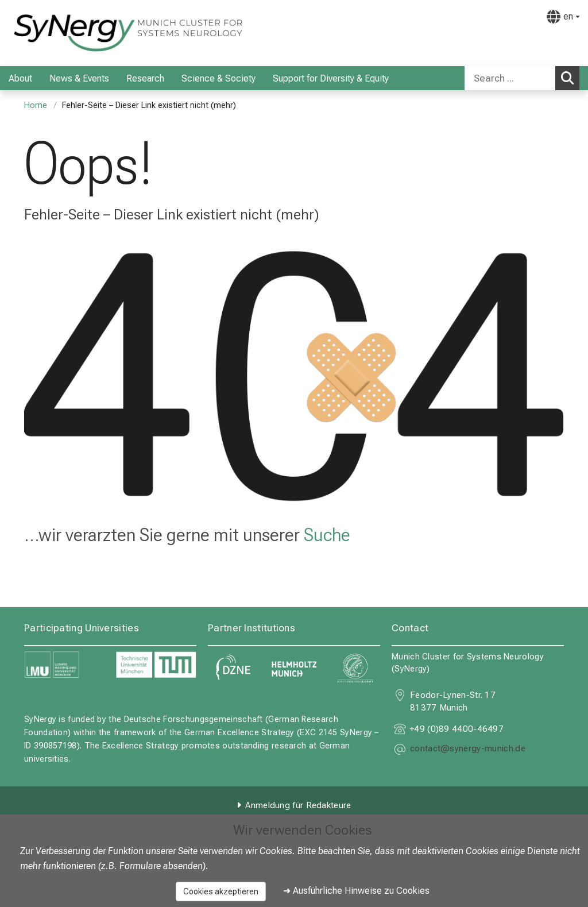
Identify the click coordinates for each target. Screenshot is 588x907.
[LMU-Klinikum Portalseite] (78, 33)
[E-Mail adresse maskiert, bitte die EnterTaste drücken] (468, 749)
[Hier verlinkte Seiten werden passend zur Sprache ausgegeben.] (563, 17)
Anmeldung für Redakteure (298, 805)
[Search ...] (510, 78)
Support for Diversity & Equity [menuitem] (331, 78)
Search (570, 78)
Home (36, 105)
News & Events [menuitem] (79, 78)
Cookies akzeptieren (221, 891)
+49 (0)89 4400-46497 (457, 729)
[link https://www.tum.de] (156, 665)
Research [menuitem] (145, 78)
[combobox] (522, 78)
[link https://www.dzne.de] (233, 668)
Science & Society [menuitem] (218, 78)
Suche (327, 535)
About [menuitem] (20, 78)
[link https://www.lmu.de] (64, 665)
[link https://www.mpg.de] (355, 668)
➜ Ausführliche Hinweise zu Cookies (356, 891)
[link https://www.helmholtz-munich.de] (294, 668)
